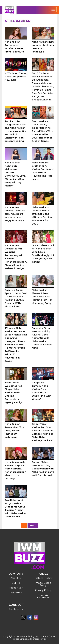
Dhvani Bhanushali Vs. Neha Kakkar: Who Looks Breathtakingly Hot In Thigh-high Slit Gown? (43, 254)
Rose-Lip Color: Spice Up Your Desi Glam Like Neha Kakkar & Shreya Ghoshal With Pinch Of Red (16, 298)
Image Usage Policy (43, 584)
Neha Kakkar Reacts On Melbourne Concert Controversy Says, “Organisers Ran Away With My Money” (15, 174)
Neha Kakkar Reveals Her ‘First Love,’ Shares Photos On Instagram (15, 431)
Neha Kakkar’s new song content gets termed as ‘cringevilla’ (43, 47)
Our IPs (16, 583)
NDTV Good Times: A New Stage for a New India (16, 77)
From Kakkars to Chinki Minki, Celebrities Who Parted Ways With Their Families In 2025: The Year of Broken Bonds (42, 131)
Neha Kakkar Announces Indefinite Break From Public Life (14, 47)
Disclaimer (16, 593)
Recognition (16, 588)
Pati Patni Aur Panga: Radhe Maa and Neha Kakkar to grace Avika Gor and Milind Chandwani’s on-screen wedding (16, 131)
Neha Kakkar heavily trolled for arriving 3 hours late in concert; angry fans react (15, 214)
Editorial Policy (43, 578)
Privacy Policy (43, 590)
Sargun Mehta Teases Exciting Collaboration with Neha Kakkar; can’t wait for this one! (43, 469)
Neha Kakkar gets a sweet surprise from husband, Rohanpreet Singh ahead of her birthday (15, 470)
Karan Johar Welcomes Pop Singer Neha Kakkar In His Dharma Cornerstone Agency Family (14, 393)
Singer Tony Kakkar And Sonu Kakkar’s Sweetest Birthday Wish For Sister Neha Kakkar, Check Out (43, 432)
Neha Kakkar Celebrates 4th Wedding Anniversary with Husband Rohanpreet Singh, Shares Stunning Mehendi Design (16, 257)
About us (16, 578)
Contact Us (16, 609)
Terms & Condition (43, 596)
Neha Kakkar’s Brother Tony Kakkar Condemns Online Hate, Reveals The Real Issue (43, 171)
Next (33, 525)
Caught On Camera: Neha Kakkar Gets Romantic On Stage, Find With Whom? (42, 391)
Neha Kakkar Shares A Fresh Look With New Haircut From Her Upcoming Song (42, 297)
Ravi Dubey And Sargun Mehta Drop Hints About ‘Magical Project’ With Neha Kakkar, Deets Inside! (16, 508)
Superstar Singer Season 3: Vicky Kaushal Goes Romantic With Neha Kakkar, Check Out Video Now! (42, 338)
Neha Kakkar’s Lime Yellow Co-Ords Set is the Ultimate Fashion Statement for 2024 (42, 216)
